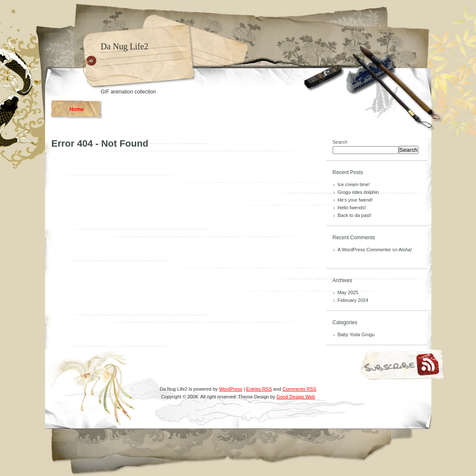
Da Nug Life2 (125, 46)
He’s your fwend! (355, 200)
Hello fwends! (352, 208)
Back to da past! (355, 215)
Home (77, 109)
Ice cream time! (354, 184)
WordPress (230, 389)
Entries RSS (259, 389)
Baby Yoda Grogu (356, 334)
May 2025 (348, 292)
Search (340, 142)
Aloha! (405, 250)
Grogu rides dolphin (358, 192)
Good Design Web (296, 397)
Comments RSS (299, 389)
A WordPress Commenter (365, 250)
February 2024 (353, 300)
